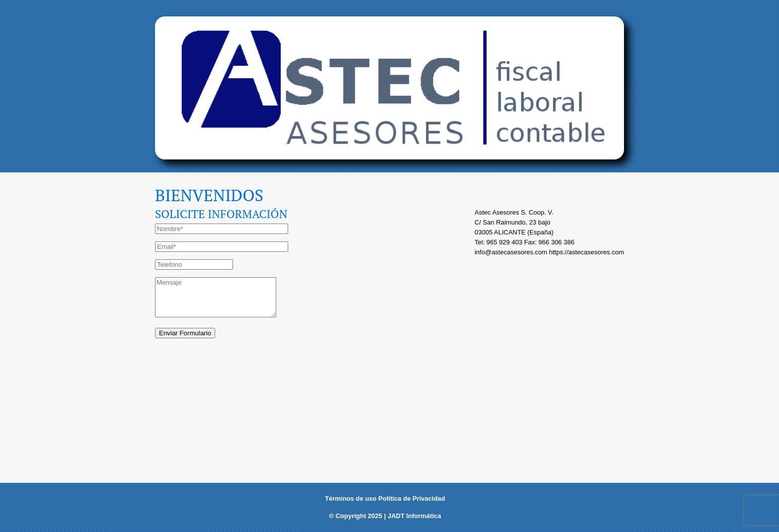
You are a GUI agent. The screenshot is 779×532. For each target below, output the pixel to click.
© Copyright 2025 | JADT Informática (385, 516)
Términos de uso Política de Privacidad (385, 498)
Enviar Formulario (185, 333)
